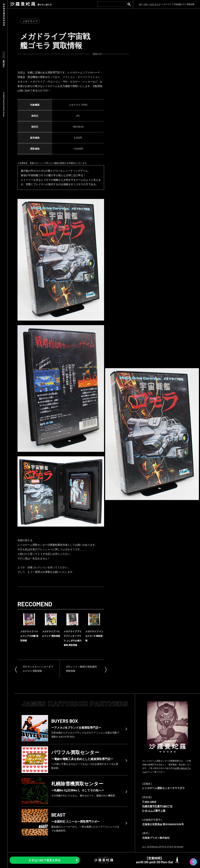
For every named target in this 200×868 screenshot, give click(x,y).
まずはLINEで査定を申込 (45, 860)
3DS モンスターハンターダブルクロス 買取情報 (38, 669)
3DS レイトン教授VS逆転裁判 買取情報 (81, 669)
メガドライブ (30, 21)
